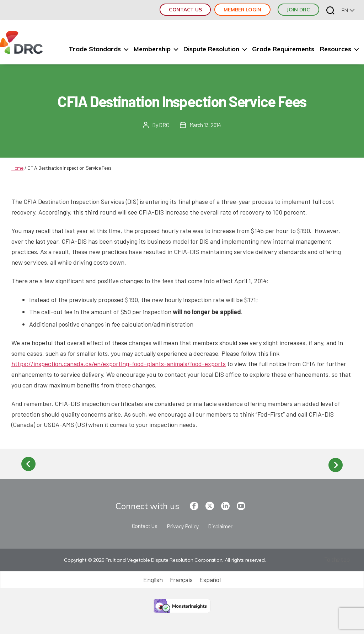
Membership (152, 49)
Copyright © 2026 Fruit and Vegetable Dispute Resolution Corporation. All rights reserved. (164, 559)
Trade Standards (95, 49)
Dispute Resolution (211, 49)
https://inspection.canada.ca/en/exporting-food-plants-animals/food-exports (119, 364)
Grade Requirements (283, 49)
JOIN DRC (298, 10)
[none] (348, 10)
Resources (336, 49)
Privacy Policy (183, 524)
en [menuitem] (345, 10)
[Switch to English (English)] (153, 578)
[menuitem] (348, 10)
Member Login (242, 10)
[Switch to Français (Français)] (181, 578)
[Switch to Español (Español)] (210, 578)
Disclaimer (220, 524)
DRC (164, 125)
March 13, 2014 (205, 125)
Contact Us (185, 10)
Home (17, 168)
